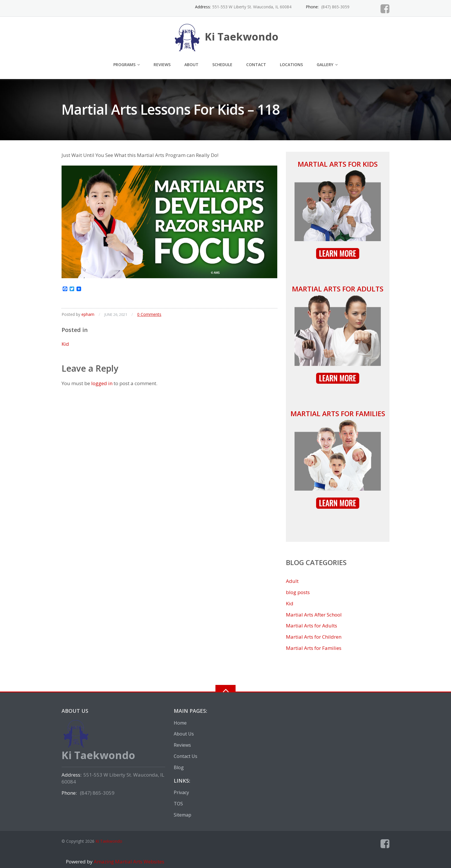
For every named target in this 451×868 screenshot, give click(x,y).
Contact (256, 65)
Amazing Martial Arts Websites (128, 862)
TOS (178, 804)
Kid (65, 344)
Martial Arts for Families (338, 413)
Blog (179, 767)
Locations (291, 65)
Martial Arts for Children (314, 637)
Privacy (181, 792)
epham (88, 314)
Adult (292, 581)
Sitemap (182, 815)
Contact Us (186, 756)
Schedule (222, 65)
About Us (184, 734)
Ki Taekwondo (109, 841)
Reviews (162, 65)
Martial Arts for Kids (338, 164)
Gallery (325, 65)
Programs (124, 65)
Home (180, 723)
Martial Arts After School (314, 615)
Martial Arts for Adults (338, 289)
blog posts (298, 592)
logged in (102, 383)
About (191, 65)
